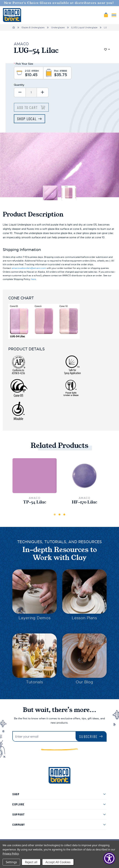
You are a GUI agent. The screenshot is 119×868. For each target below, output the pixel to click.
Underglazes (58, 28)
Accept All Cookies (58, 862)
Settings (11, 862)
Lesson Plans (84, 618)
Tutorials (35, 682)
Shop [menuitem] (16, 794)
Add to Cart (28, 107)
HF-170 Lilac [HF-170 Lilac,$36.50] (85, 502)
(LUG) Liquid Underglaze (84, 28)
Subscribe (88, 736)
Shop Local (27, 119)
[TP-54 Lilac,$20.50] (35, 476)
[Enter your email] (44, 737)
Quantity (19, 85)
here (33, 279)
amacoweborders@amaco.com (29, 268)
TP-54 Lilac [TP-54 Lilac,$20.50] (35, 502)
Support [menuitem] (19, 814)
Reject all (31, 862)
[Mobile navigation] (114, 15)
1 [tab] (55, 515)
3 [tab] (64, 515)
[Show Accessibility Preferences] (109, 858)
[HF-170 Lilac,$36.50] (84, 476)
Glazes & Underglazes (33, 28)
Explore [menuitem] (18, 804)
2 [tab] (59, 515)
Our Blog (84, 682)
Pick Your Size (23, 64)
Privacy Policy (11, 854)
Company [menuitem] (19, 825)
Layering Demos (35, 618)
